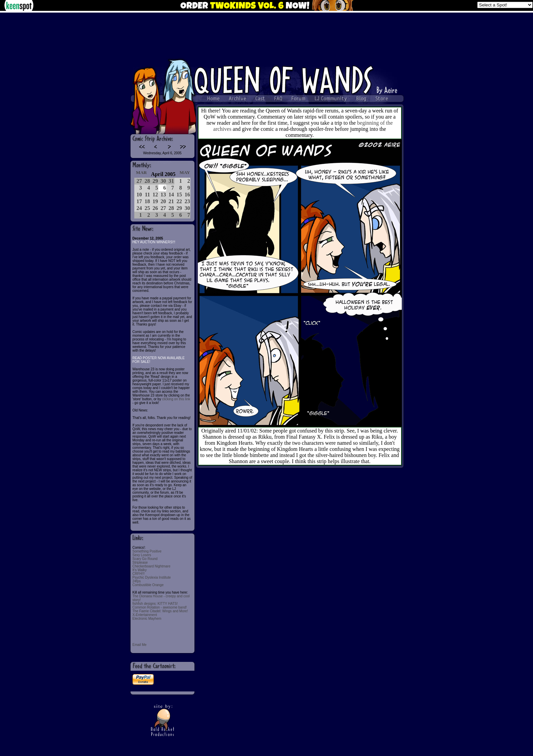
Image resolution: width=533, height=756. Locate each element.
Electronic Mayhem (147, 619)
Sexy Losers (142, 555)
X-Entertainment (145, 615)
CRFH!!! (139, 574)
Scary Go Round (145, 559)
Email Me (140, 645)
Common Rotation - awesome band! (160, 607)
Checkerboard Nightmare (152, 566)
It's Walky (140, 570)
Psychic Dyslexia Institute (152, 577)
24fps (137, 581)
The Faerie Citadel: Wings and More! (160, 611)
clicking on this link (176, 399)
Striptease (140, 562)
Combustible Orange (148, 585)
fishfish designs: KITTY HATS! (155, 604)
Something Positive (147, 551)
